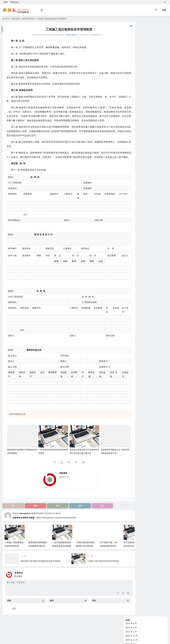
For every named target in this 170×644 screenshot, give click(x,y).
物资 (32, 512)
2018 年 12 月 (132, 74)
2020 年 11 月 (132, 46)
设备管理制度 (131, 280)
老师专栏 (129, 366)
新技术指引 (130, 255)
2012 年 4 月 (131, 218)
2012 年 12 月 (132, 186)
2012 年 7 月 (131, 206)
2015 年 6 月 (131, 111)
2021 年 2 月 (131, 33)
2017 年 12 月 (132, 87)
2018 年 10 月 (132, 83)
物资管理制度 (28, 19)
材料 (12, 512)
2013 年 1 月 (131, 181)
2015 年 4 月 (131, 120)
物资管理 (16, 19)
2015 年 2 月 (131, 128)
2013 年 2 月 (131, 177)
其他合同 (129, 342)
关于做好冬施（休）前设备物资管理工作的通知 (109, 552)
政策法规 (129, 309)
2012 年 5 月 (131, 214)
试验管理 (129, 300)
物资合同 (129, 321)
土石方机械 (130, 354)
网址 (85, 607)
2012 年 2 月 (131, 227)
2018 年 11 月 (132, 79)
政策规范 (129, 251)
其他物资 (129, 358)
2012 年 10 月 (132, 194)
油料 (127, 379)
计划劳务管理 (131, 296)
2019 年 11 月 (132, 54)
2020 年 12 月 (132, 41)
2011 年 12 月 (132, 231)
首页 (7, 19)
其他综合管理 (131, 305)
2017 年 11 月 (132, 91)
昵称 (9, 607)
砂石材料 (129, 350)
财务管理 (129, 292)
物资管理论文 (131, 259)
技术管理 (129, 288)
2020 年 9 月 (131, 50)
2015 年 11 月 (132, 99)
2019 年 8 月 (131, 66)
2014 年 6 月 (131, 157)
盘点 (92, 512)
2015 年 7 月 (131, 107)
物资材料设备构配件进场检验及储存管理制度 (38, 552)
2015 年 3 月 (131, 124)
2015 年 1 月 (131, 132)
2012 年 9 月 (131, 198)
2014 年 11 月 (132, 140)
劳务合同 (129, 333)
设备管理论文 (131, 276)
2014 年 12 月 (132, 136)
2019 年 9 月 (131, 62)
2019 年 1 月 (131, 70)
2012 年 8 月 (131, 202)
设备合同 (129, 325)
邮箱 (47, 607)
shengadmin (25, 519)
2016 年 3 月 (131, 95)
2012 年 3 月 (131, 223)
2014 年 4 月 (131, 165)
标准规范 (129, 313)
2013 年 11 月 (132, 173)
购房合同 (129, 337)
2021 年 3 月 (131, 29)
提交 (14, 614)
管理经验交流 (131, 267)
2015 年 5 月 (131, 116)
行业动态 (129, 346)
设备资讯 (129, 243)
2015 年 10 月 (132, 103)
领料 (72, 512)
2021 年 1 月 (131, 37)
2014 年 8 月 (131, 149)
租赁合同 (129, 329)
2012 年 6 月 (131, 210)
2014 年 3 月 (131, 169)
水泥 (127, 370)
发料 (52, 512)
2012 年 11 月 (132, 190)
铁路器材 (129, 362)
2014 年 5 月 (131, 161)
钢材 (127, 375)
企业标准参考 (131, 317)
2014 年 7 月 (131, 153)
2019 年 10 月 (132, 58)
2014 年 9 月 (131, 144)
